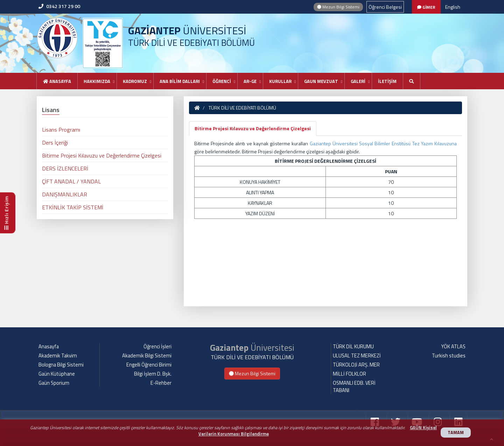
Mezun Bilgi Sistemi (338, 7)
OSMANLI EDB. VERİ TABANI (354, 387)
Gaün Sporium (54, 383)
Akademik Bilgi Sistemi (147, 356)
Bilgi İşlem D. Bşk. (153, 374)
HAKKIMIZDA (97, 81)
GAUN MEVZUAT (321, 81)
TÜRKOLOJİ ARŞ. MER (356, 365)
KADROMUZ (135, 81)
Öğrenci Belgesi (385, 7)
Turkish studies (449, 356)
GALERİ (358, 81)
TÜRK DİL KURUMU (353, 347)
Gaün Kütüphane (57, 374)
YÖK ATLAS (453, 347)
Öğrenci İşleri (157, 347)
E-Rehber (161, 383)
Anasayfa (57, 81)
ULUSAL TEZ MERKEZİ (357, 356)
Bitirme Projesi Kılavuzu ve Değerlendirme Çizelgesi (253, 128)
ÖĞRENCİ (222, 81)
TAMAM (456, 433)
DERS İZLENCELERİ (65, 168)
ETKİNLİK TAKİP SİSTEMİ (73, 207)
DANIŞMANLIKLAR (65, 194)
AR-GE (250, 81)
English (453, 7)
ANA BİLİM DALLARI (180, 81)
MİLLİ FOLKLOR (349, 374)
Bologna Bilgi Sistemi (61, 365)
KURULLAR (280, 81)
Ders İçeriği (55, 142)
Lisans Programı (61, 130)
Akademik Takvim (58, 356)
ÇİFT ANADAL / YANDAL (71, 181)
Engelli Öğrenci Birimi (149, 365)
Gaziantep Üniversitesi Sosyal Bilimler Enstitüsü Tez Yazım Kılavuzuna (383, 143)
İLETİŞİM (387, 81)
